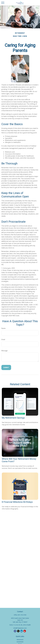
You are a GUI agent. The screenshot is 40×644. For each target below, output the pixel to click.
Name (3, 328)
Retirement (20, 640)
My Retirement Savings (13, 418)
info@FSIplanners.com (20, 628)
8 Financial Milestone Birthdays (17, 502)
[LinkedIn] (21, 631)
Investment (20, 642)
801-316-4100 (22, 615)
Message (4, 351)
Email (3, 339)
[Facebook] (15, 631)
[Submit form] (6, 367)
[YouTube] (25, 631)
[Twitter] (18, 631)
